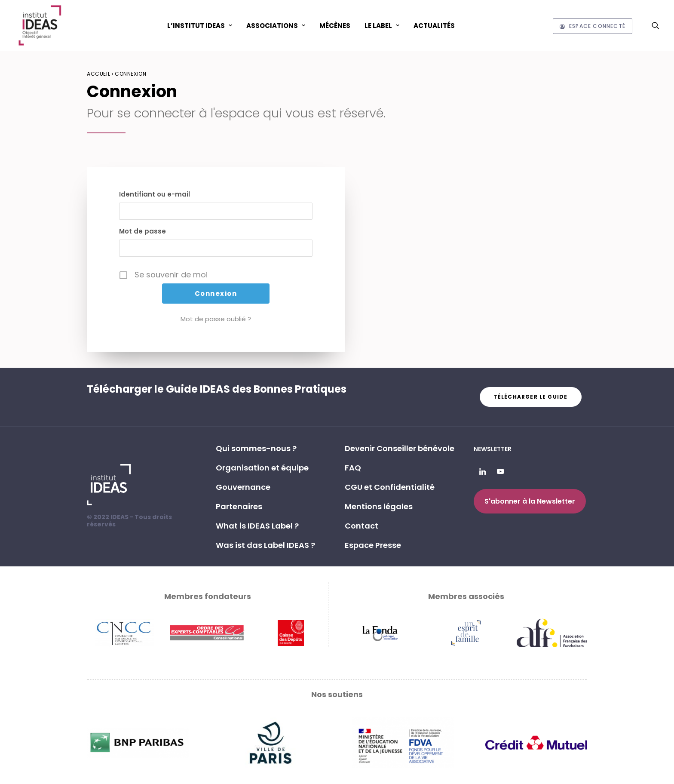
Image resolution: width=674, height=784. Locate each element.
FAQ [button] (353, 468)
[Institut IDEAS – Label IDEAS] (40, 25)
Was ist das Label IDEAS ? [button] (265, 545)
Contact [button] (362, 526)
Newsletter (493, 449)
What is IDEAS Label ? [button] (257, 526)
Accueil (98, 74)
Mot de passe (142, 231)
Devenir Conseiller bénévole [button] (400, 448)
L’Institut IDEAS (200, 26)
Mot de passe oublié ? (216, 319)
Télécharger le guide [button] (531, 397)
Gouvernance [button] (243, 487)
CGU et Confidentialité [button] (390, 487)
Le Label (382, 26)
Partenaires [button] (239, 506)
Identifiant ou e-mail (155, 194)
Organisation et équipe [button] (262, 468)
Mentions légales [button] (379, 506)
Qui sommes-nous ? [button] (256, 448)
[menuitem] (200, 25)
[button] (656, 25)
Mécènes (335, 26)
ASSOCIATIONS (276, 26)
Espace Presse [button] (373, 545)
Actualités (434, 26)
